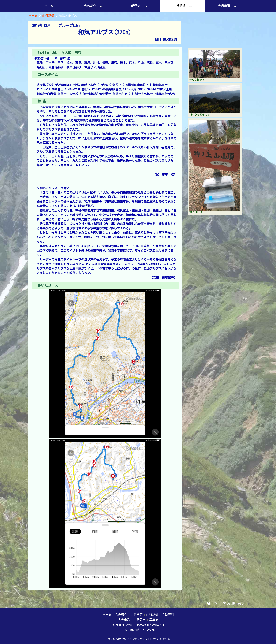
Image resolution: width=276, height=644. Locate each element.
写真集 (154, 620)
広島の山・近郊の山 (150, 625)
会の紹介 (93, 6)
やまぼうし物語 (123, 625)
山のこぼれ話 (130, 630)
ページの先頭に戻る (226, 603)
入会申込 (124, 620)
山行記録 (183, 6)
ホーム (49, 6)
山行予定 (138, 6)
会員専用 (227, 6)
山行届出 (140, 620)
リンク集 (149, 630)
